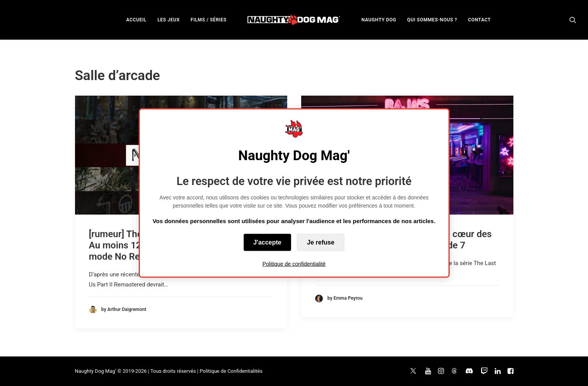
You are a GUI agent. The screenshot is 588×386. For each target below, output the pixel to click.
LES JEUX (168, 20)
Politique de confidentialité (294, 264)
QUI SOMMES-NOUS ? (432, 20)
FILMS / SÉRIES (209, 20)
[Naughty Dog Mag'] (294, 20)
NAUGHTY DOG (379, 20)
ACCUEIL (136, 20)
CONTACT (479, 20)
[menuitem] (136, 20)
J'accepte (267, 242)
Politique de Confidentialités (231, 371)
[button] (573, 20)
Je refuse (321, 242)
